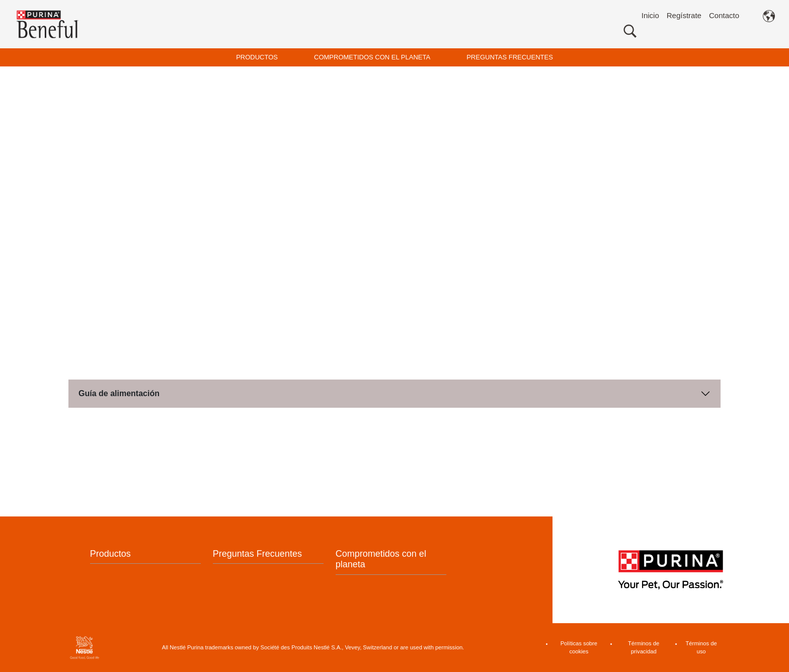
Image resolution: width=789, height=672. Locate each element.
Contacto (724, 15)
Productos (110, 554)
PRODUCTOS (257, 57)
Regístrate (684, 15)
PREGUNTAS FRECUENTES (510, 57)
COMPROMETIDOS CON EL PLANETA (372, 57)
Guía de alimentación (119, 393)
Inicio (650, 15)
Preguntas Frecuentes (257, 554)
